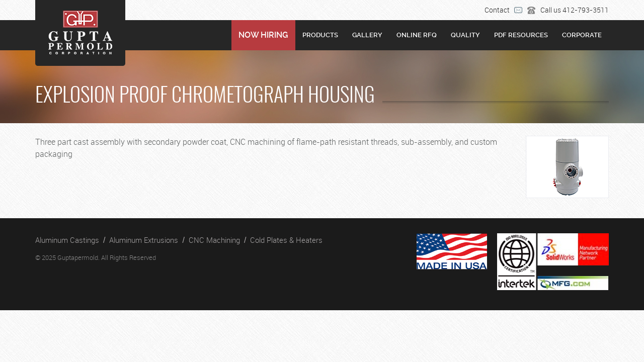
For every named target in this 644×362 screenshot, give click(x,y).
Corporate (582, 35)
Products (320, 35)
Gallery (367, 35)
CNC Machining (214, 240)
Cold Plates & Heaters (286, 240)
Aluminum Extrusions (144, 240)
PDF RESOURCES (521, 35)
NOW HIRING (263, 35)
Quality (465, 35)
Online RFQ (417, 35)
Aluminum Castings (67, 240)
